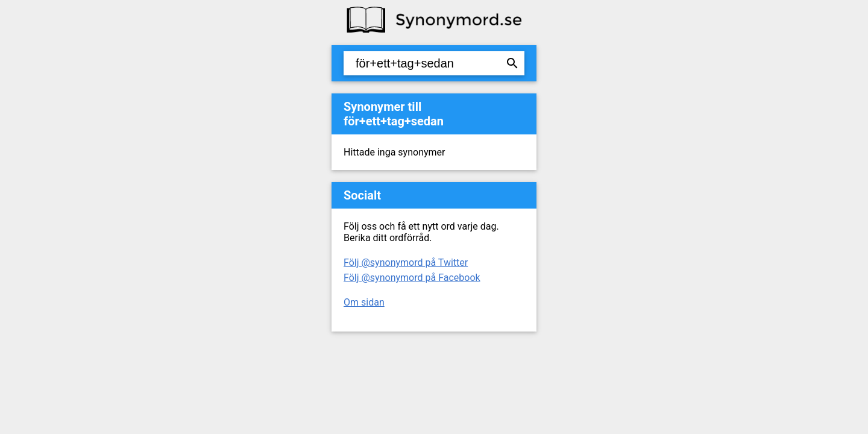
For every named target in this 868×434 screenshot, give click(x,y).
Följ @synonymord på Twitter (406, 263)
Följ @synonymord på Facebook (412, 278)
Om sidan (364, 302)
